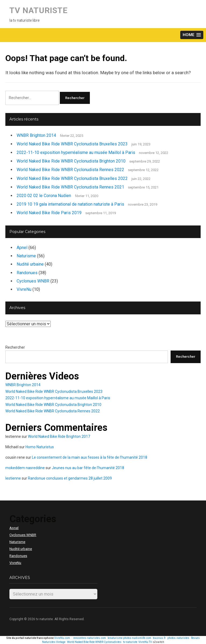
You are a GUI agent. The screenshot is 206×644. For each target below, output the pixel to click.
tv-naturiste (130, 642)
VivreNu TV (145, 642)
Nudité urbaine (30, 264)
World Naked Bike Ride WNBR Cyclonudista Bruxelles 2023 (72, 144)
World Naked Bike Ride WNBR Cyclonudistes (94, 642)
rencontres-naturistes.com (90, 638)
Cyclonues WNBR (33, 281)
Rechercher (15, 347)
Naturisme (26, 256)
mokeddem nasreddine (25, 468)
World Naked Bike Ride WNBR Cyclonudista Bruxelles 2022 (72, 178)
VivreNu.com (62, 638)
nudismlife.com (142, 638)
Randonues (27, 273)
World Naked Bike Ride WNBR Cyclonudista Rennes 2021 (70, 187)
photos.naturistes (178, 638)
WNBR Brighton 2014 (36, 135)
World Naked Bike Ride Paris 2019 (49, 213)
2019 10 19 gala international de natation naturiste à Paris (70, 204)
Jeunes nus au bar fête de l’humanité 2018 (88, 468)
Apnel (22, 248)
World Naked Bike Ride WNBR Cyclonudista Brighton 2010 (71, 161)
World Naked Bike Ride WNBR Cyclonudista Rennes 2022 (70, 170)
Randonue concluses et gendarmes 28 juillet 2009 (70, 478)
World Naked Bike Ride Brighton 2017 (59, 436)
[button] (192, 35)
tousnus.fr (159, 638)
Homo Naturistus (40, 447)
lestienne (13, 478)
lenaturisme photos (119, 638)
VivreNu (24, 289)
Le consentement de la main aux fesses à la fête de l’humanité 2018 (90, 457)
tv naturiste (38, 10)
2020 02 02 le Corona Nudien (44, 196)
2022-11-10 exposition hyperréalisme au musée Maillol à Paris (76, 152)
